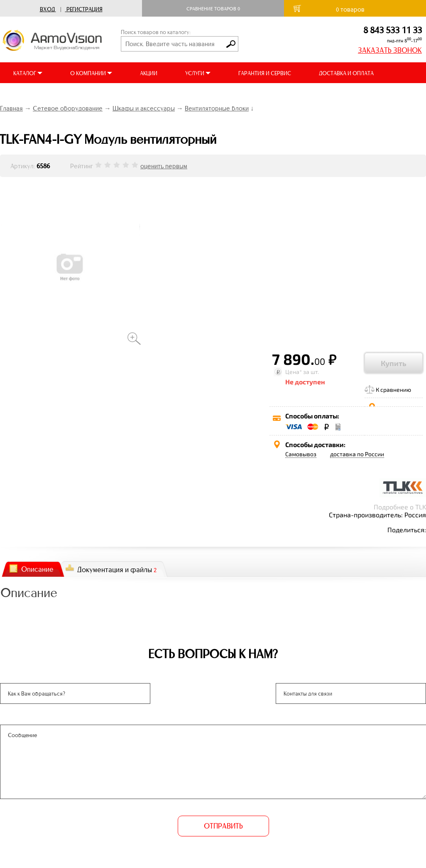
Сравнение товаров (213, 9)
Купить (394, 363)
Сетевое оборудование (68, 108)
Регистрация (84, 9)
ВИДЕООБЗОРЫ (33, 94)
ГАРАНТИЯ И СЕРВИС (265, 73)
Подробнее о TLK (400, 507)
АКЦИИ (149, 73)
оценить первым (164, 166)
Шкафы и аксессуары (144, 108)
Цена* (294, 372)
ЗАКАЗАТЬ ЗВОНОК (390, 50)
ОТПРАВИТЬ (223, 826)
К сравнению (393, 390)
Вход (47, 9)
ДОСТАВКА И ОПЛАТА (346, 73)
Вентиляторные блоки (217, 108)
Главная (11, 108)
